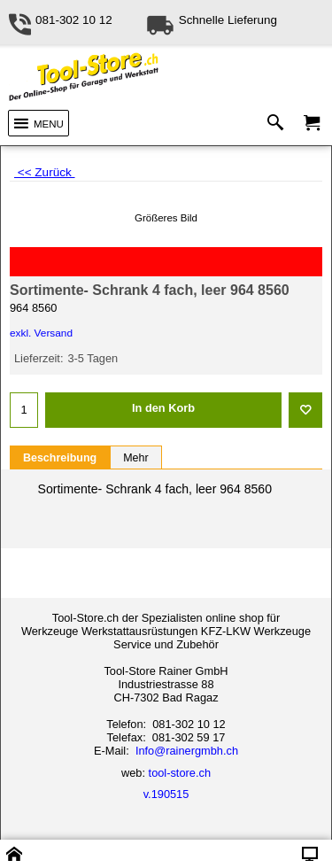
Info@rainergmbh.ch (187, 751)
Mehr (135, 458)
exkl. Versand (41, 333)
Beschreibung (60, 458)
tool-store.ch (180, 773)
